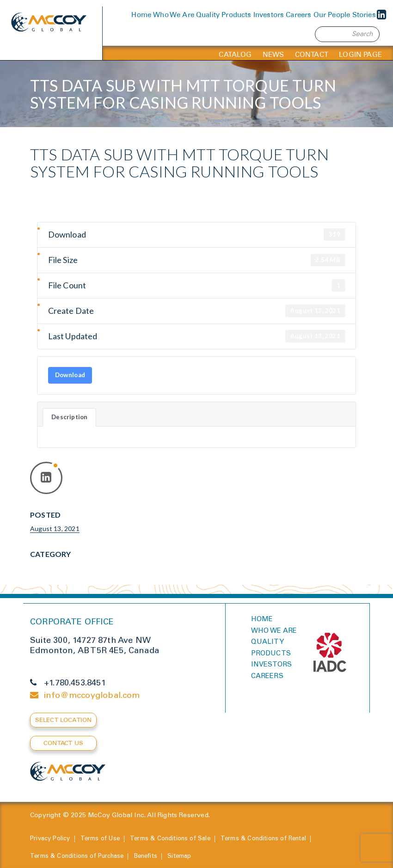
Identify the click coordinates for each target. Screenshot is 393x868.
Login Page (360, 55)
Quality (208, 15)
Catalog (235, 55)
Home (141, 15)
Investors (269, 15)
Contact (312, 55)
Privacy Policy (50, 839)
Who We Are (174, 15)
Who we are (274, 631)
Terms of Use (100, 839)
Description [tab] (69, 417)
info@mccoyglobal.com (92, 696)
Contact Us (63, 743)
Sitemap (179, 857)
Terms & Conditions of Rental (263, 839)
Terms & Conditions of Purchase (77, 857)
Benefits (146, 857)
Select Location (64, 720)
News (273, 55)
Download (70, 375)
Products (236, 15)
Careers (298, 15)
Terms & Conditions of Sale (170, 839)
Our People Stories (345, 15)
